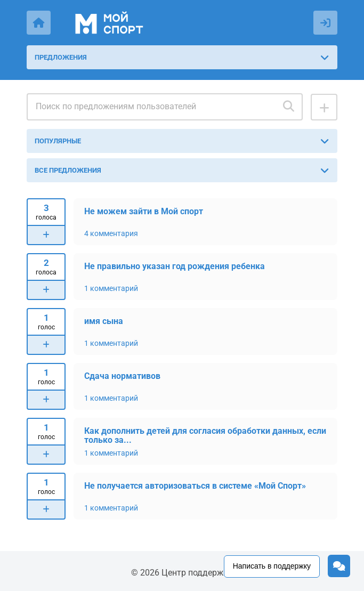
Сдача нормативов (122, 376)
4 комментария (111, 233)
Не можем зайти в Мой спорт (144, 211)
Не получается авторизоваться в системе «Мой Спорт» (195, 486)
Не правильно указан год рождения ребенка (175, 266)
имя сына (104, 321)
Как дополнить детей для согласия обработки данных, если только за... (205, 435)
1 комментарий (111, 288)
